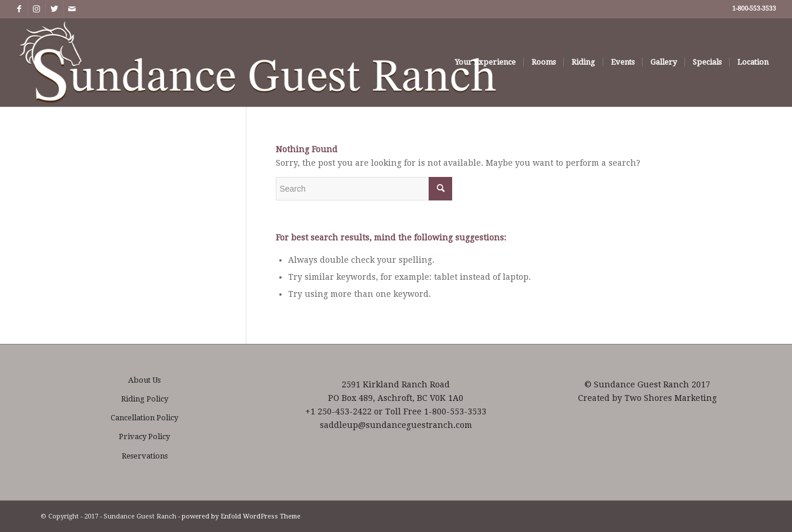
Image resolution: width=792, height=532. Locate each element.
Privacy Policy (144, 436)
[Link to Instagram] (37, 9)
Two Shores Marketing (671, 398)
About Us (144, 380)
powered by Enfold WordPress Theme (241, 516)
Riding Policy (145, 399)
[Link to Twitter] (54, 9)
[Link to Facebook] (19, 9)
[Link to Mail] (72, 9)
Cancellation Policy (144, 418)
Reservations (145, 456)
